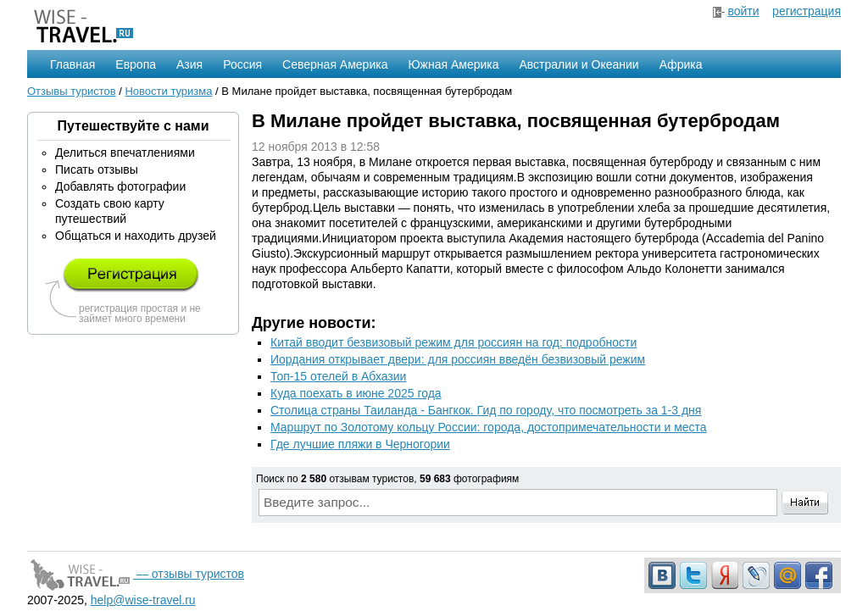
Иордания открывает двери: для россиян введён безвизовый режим (458, 359)
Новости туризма (168, 91)
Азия (189, 64)
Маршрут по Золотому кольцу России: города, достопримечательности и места (489, 427)
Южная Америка (453, 64)
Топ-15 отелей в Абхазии (338, 376)
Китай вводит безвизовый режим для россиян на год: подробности (453, 342)
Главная (72, 64)
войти (743, 11)
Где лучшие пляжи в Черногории (360, 444)
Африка (681, 64)
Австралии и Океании (579, 64)
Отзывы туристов (72, 91)
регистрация (807, 11)
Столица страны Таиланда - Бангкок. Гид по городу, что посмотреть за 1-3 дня (486, 410)
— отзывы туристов (136, 574)
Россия (242, 64)
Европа (136, 64)
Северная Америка (335, 64)
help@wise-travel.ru (143, 600)
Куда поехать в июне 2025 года (356, 393)
